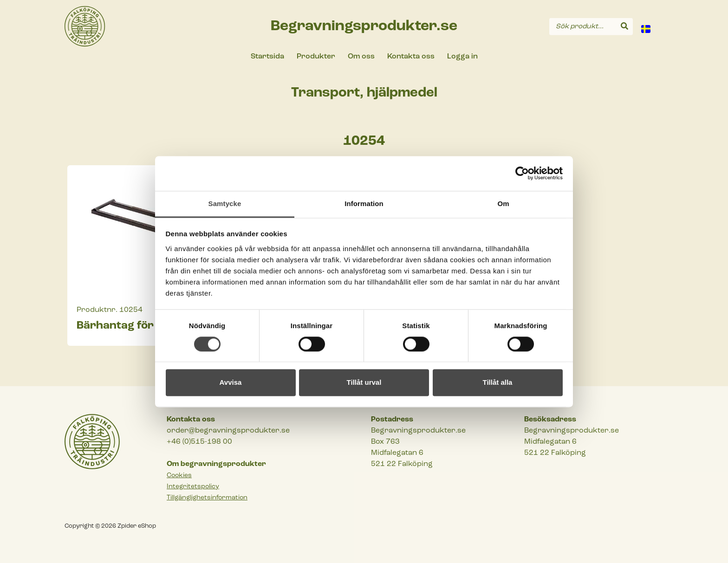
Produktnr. (97, 310)
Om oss (361, 57)
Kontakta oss (411, 57)
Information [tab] (364, 204)
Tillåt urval (364, 383)
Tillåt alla (498, 383)
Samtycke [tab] (225, 204)
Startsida (267, 57)
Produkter (316, 57)
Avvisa (231, 383)
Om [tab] (503, 204)
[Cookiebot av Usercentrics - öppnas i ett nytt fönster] (522, 173)
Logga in (462, 57)
